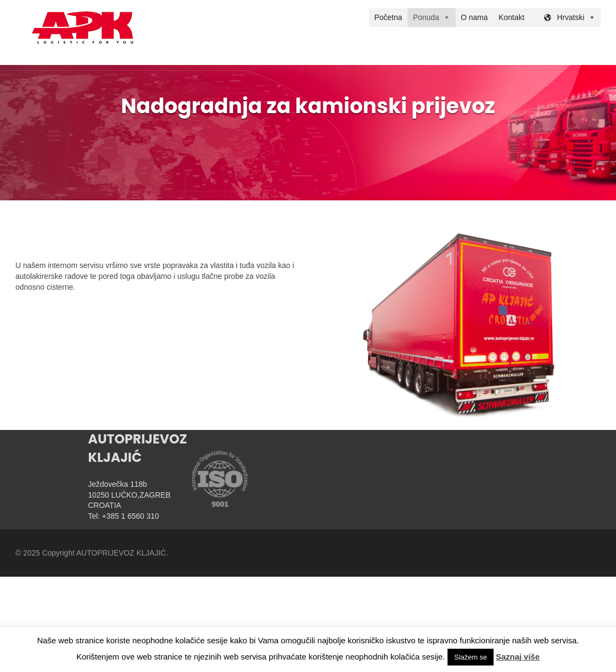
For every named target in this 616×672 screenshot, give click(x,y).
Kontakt (511, 17)
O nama (475, 17)
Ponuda (426, 17)
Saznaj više (518, 657)
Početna (388, 17)
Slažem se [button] (471, 657)
